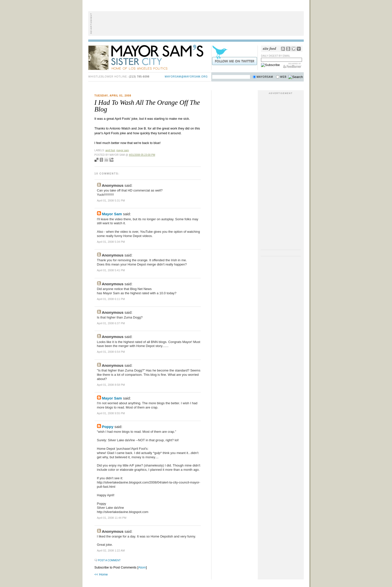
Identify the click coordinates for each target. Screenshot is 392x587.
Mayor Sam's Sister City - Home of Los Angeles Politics (149, 57)
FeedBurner (292, 65)
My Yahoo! (299, 49)
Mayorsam (265, 77)
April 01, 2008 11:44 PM (112, 518)
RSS (283, 49)
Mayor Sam (112, 214)
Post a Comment (109, 560)
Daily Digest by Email (276, 56)
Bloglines (288, 49)
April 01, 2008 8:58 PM (111, 385)
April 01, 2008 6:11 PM (111, 299)
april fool (110, 150)
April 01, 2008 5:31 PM (111, 200)
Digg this (106, 160)
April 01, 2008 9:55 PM (111, 413)
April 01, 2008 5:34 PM (111, 242)
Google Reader (293, 49)
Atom (142, 567)
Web (283, 77)
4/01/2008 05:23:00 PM (142, 155)
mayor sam (122, 150)
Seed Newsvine (101, 160)
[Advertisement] (196, 23)
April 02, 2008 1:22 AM (111, 550)
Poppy (108, 427)
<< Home (101, 574)
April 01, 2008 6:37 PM (111, 323)
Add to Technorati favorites (111, 160)
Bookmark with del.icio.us (96, 160)
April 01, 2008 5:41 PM (111, 270)
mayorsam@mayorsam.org (186, 77)
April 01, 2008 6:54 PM (111, 352)
